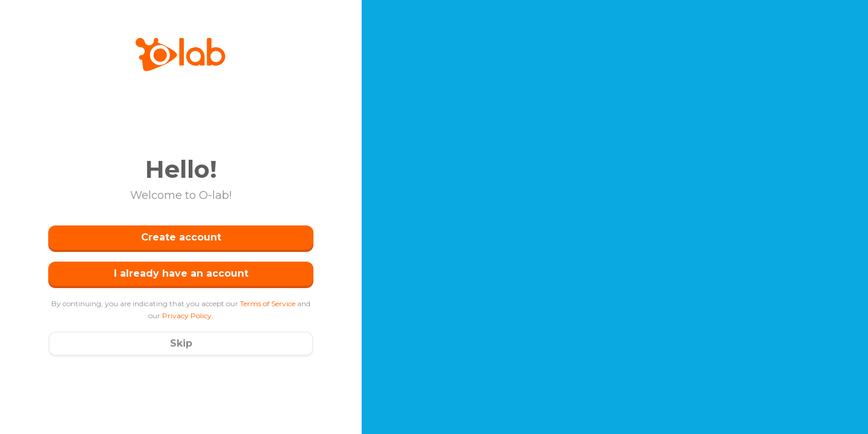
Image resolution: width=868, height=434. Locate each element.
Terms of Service (268, 303)
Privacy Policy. (188, 316)
